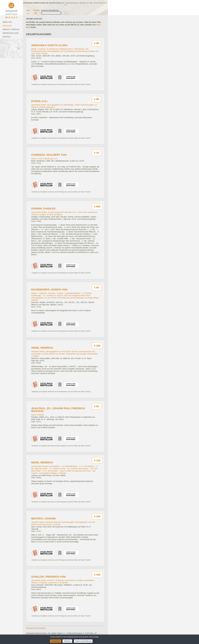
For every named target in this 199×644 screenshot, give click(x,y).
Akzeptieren (56, 641)
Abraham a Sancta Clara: (50, 45)
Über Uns (7, 22)
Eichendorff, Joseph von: (50, 290)
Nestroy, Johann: (44, 518)
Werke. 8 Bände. (38, 415)
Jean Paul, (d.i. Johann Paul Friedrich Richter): (58, 410)
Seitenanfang (40, 628)
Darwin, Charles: (44, 209)
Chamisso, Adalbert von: (49, 155)
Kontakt (7, 37)
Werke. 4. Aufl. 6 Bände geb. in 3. (44, 159)
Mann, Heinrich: (42, 462)
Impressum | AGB (10, 33)
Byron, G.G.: (40, 101)
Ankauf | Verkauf (11, 29)
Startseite (30, 628)
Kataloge (7, 26)
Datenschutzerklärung (83, 641)
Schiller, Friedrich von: (49, 577)
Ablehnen (67, 641)
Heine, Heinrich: (42, 348)
